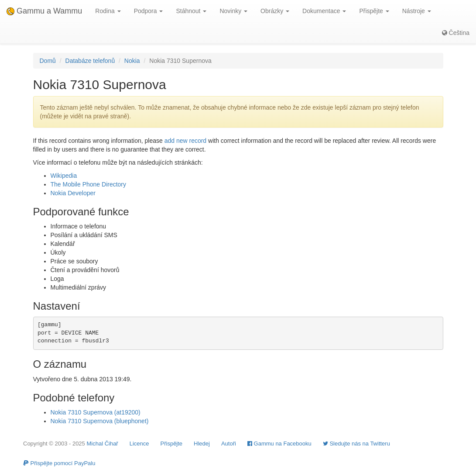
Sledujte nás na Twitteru (356, 444)
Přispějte (172, 444)
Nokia (132, 61)
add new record (186, 141)
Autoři (229, 444)
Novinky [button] (233, 11)
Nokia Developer (73, 193)
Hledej (202, 444)
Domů (48, 61)
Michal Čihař (102, 444)
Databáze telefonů (90, 61)
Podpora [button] (149, 11)
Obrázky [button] (275, 11)
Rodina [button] (108, 11)
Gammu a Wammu (44, 11)
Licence (139, 444)
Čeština (456, 33)
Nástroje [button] (417, 11)
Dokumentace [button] (324, 11)
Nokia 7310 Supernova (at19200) (96, 412)
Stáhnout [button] (191, 11)
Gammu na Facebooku (279, 444)
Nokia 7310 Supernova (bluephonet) (100, 421)
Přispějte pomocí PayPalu (59, 463)
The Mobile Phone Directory (89, 184)
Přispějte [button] (374, 11)
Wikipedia (64, 176)
